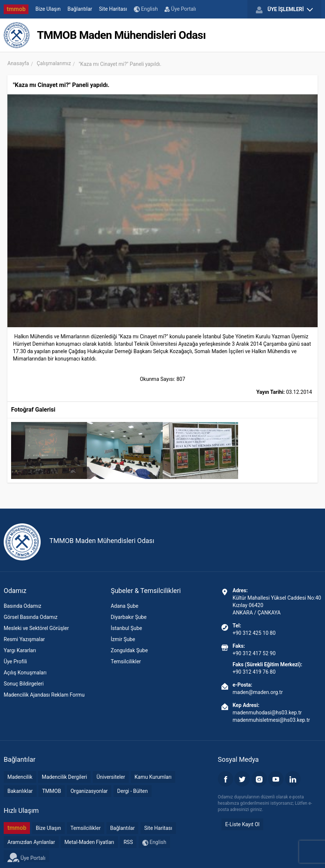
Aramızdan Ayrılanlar (31, 842)
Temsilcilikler (126, 661)
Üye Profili (15, 661)
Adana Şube (124, 606)
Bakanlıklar (20, 791)
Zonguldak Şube (129, 650)
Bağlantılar (80, 9)
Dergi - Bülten (133, 791)
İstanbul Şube (126, 628)
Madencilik (20, 777)
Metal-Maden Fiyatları (89, 842)
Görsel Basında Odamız (31, 617)
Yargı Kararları (20, 650)
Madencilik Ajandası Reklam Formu (44, 695)
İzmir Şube (123, 639)
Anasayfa (18, 63)
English (146, 9)
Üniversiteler (111, 777)
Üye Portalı (180, 9)
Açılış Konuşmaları (25, 673)
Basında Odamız (23, 606)
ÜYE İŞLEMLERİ (284, 10)
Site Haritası (113, 9)
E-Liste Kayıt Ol (242, 824)
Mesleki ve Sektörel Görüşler (36, 628)
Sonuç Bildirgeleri (24, 684)
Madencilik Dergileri (64, 777)
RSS (128, 842)
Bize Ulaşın (48, 9)
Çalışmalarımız (54, 63)
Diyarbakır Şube (128, 617)
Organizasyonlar (89, 791)
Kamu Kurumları (153, 777)
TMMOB (52, 791)
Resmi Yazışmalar (24, 639)
